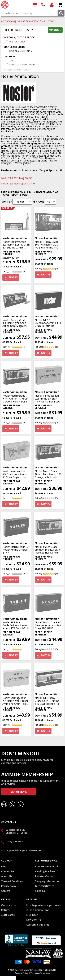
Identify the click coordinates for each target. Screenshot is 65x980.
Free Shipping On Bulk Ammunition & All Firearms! (29, 21)
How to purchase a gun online (44, 905)
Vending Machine (45, 871)
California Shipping (37, 925)
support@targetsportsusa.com (25, 850)
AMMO (13, 61)
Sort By (7, 202)
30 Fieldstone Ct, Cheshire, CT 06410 (17, 831)
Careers (6, 891)
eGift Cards (8, 915)
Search (61, 13)
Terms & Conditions (13, 881)
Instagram (4, 804)
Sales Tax (41, 891)
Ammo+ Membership (47, 866)
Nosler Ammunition (21, 51)
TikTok (21, 804)
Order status (9, 905)
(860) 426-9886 (43, 5)
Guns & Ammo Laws (38, 910)
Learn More (19, 792)
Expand (54, 30)
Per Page (38, 202)
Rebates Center (44, 876)
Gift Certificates (44, 886)
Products (35, 5)
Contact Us (8, 871)
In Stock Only (17, 42)
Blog (4, 866)
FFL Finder (32, 915)
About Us (6, 876)
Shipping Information (48, 881)
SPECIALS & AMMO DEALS (23, 65)
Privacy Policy (9, 886)
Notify (13, 277)
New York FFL (34, 920)
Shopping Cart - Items (60, 5)
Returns (6, 910)
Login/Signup (52, 5)
